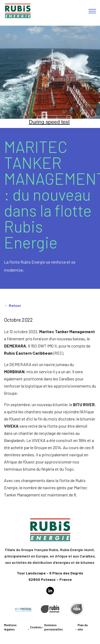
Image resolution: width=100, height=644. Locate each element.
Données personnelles (53, 627)
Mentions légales (10, 627)
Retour (15, 305)
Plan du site (83, 627)
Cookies (36, 627)
